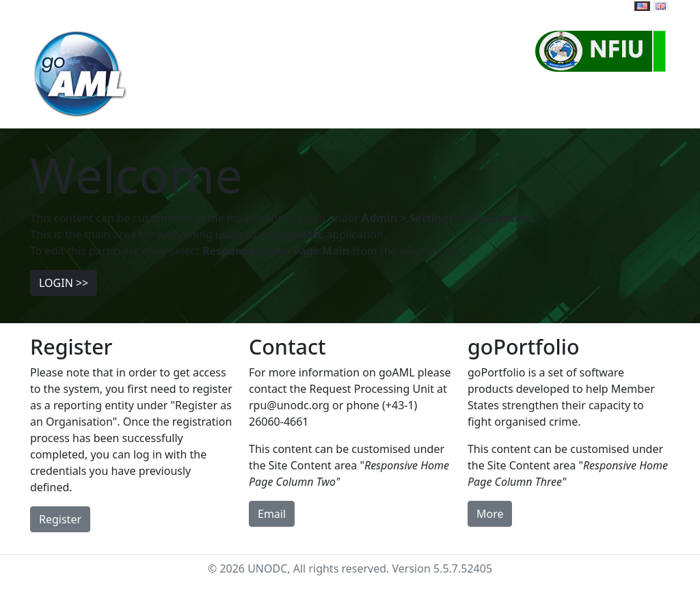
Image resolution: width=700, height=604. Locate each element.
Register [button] (60, 519)
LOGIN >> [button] (64, 283)
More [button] (490, 514)
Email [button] (272, 514)
